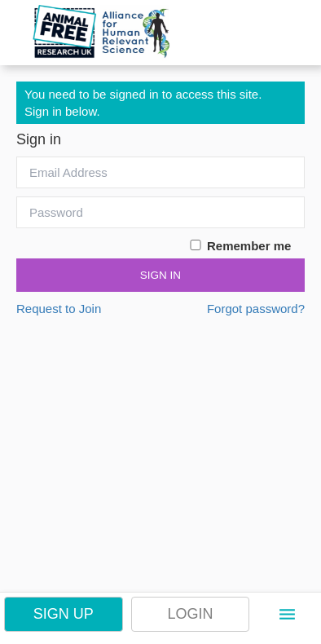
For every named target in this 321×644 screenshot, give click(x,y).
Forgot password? (256, 309)
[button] (287, 615)
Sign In (160, 275)
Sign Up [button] (64, 614)
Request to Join (59, 309)
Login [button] (190, 614)
